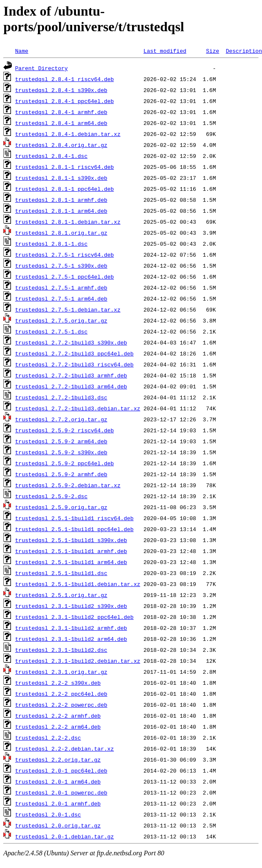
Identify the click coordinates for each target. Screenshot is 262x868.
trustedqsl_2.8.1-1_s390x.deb (61, 178)
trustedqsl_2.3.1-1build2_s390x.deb (71, 606)
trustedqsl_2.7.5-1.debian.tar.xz (68, 309)
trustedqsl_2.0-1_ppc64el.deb (61, 770)
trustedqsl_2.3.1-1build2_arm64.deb (71, 639)
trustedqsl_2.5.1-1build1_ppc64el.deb (74, 529)
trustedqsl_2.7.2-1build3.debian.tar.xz (78, 408)
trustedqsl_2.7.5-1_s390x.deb (61, 266)
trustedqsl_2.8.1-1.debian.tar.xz (68, 222)
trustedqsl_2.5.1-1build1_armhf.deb (71, 551)
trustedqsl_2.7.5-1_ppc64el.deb (65, 277)
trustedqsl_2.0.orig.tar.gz (58, 825)
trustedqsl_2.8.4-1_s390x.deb (61, 90)
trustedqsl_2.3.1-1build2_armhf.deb (71, 628)
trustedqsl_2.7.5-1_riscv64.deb (65, 255)
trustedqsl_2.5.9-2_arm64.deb (61, 441)
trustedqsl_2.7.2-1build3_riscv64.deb (74, 364)
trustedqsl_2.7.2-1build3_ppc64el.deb (74, 353)
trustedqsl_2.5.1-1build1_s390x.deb (71, 540)
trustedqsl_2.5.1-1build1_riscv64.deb (74, 518)
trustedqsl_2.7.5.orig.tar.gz (61, 320)
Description (244, 51)
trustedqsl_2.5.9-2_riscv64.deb (65, 430)
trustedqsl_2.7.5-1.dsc (51, 331)
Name (22, 51)
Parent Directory (42, 68)
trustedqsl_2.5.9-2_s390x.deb (61, 452)
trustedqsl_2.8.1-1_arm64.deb (61, 211)
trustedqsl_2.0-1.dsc (48, 814)
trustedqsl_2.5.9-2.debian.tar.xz (68, 485)
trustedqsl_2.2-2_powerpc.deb (61, 705)
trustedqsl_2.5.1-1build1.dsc (61, 573)
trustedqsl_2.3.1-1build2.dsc (61, 650)
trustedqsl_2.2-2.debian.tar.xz (65, 749)
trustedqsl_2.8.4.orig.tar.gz (61, 145)
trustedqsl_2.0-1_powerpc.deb (61, 792)
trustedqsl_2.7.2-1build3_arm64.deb (71, 386)
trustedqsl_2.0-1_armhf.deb (58, 803)
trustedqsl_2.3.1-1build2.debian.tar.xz (78, 661)
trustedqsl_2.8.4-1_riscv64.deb (65, 79)
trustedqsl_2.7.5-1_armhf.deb (61, 288)
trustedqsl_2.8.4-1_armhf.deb (61, 112)
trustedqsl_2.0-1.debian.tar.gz (65, 836)
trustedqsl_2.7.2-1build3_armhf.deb (71, 375)
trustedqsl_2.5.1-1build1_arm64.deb (71, 562)
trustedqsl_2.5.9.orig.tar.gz (61, 507)
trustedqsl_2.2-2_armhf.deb (58, 716)
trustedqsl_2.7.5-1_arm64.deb (61, 298)
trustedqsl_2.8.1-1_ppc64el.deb (65, 189)
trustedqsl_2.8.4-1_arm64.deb (61, 123)
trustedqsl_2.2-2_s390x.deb (58, 683)
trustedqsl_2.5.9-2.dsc (51, 496)
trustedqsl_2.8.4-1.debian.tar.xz (68, 134)
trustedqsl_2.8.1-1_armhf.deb (61, 200)
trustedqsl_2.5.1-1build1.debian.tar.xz (78, 584)
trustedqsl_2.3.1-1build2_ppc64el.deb (74, 617)
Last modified (165, 51)
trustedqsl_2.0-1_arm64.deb (58, 781)
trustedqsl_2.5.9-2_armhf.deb (61, 474)
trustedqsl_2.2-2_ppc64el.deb (61, 694)
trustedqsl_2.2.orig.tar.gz (58, 759)
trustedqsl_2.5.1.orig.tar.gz (61, 595)
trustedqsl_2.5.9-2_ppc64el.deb (65, 463)
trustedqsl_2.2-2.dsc (48, 738)
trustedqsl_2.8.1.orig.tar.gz (61, 233)
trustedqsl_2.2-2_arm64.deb (58, 727)
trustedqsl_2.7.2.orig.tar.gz (61, 419)
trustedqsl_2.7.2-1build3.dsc (61, 397)
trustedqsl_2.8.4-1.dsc (51, 156)
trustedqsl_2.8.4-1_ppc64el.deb (65, 101)
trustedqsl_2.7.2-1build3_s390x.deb (71, 342)
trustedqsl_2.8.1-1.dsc (51, 244)
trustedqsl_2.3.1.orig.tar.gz (61, 672)
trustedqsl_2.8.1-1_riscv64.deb (65, 167)
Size (212, 51)
